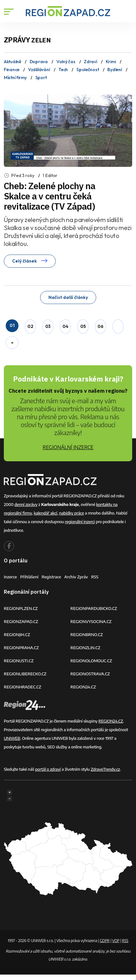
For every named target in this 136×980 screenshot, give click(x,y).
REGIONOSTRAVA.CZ (90, 674)
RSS (95, 577)
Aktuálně (12, 62)
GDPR (105, 941)
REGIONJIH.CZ (17, 635)
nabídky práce (71, 513)
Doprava (39, 62)
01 (12, 325)
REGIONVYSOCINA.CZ (91, 621)
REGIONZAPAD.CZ (21, 621)
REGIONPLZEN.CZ (21, 608)
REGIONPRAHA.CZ (21, 648)
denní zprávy (26, 504)
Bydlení (115, 70)
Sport (41, 78)
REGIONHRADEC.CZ (22, 687)
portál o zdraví (48, 769)
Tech (63, 70)
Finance (12, 70)
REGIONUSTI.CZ (19, 661)
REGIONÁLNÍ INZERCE (68, 447)
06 (100, 326)
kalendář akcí (45, 513)
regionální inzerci (80, 522)
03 (48, 326)
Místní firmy (15, 78)
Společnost (88, 70)
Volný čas (66, 62)
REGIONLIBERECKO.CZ (25, 674)
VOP (116, 941)
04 (65, 326)
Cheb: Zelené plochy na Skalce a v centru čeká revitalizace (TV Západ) (50, 196)
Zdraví (90, 62)
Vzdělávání (39, 70)
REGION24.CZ (83, 687)
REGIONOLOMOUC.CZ (91, 661)
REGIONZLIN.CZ (85, 648)
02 (30, 326)
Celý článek (30, 261)
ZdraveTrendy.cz (105, 769)
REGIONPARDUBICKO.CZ (94, 608)
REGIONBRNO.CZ (87, 635)
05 (83, 326)
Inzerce (10, 577)
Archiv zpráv (76, 577)
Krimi (111, 62)
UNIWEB (12, 738)
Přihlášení (29, 577)
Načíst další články (68, 297)
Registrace (51, 577)
